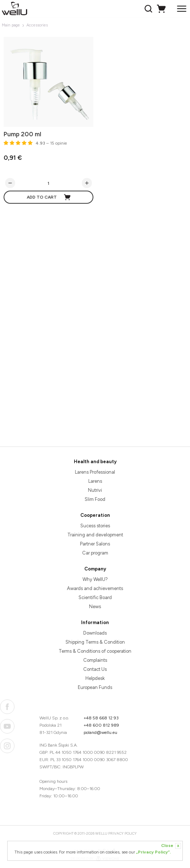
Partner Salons (95, 544)
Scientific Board (95, 597)
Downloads (95, 633)
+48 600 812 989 (101, 725)
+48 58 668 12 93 (101, 718)
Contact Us (95, 669)
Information (95, 622)
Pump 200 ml (22, 134)
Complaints (95, 660)
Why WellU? (95, 579)
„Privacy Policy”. (153, 852)
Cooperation (95, 515)
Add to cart (49, 197)
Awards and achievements (95, 588)
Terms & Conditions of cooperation (95, 651)
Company (95, 569)
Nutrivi (95, 490)
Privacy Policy (123, 833)
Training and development (95, 535)
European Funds (95, 687)
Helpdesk (95, 678)
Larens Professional (95, 472)
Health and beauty (95, 462)
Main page (11, 25)
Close (171, 846)
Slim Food (95, 499)
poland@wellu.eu (100, 732)
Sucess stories (95, 526)
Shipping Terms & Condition (95, 642)
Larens (95, 481)
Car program (95, 553)
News (95, 607)
